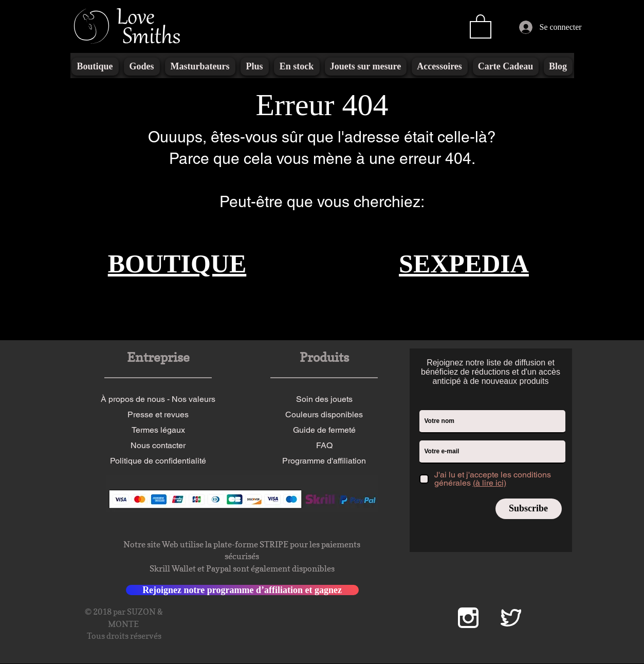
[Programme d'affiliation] (324, 461)
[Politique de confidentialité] (158, 461)
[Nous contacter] (158, 446)
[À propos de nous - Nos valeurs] (158, 399)
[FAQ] (324, 446)
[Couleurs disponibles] (324, 415)
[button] (481, 26)
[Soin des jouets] (324, 399)
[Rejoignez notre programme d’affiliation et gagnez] (242, 590)
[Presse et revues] (158, 415)
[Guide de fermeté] (324, 430)
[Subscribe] (529, 509)
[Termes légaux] (158, 430)
